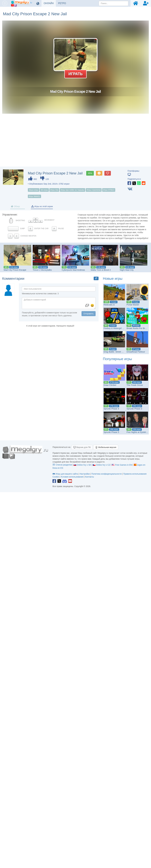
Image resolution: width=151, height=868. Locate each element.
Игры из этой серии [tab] (42, 206)
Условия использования (72, 477)
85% (90, 173)
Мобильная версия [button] (106, 447)
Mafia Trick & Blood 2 (101, 270)
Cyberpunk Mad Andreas (73, 270)
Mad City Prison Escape (15, 270)
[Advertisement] (75, 143)
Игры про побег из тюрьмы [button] (72, 190)
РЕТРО (63, 3)
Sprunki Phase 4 (111, 409)
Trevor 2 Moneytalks (42, 270)
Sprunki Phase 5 (111, 432)
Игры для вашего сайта (65, 474)
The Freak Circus (135, 385)
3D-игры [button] (44, 190)
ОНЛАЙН (50, 3)
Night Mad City (127, 270)
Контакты (89, 477)
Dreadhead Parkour (136, 352)
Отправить (88, 314)
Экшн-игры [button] (34, 190)
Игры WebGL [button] (34, 196)
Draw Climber (110, 385)
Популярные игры (118, 359)
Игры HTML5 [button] (109, 190)
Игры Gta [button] (54, 190)
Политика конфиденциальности (107, 474)
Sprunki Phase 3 (134, 409)
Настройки (85, 474)
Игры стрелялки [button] (94, 190)
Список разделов (62, 465)
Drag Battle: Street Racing (116, 352)
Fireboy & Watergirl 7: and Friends (120, 328)
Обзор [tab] (15, 206)
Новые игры (113, 279)
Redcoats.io (109, 305)
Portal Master (133, 305)
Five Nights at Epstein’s (138, 432)
